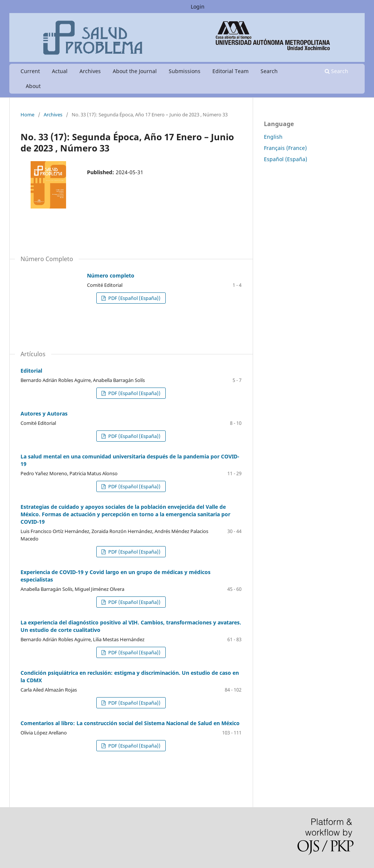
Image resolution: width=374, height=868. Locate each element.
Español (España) (286, 159)
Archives (90, 71)
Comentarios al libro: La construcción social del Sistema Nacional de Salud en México (130, 723)
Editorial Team (230, 71)
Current (30, 71)
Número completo (111, 275)
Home (27, 115)
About (33, 86)
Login (198, 7)
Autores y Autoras (44, 413)
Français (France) (285, 148)
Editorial (31, 371)
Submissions (185, 71)
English (273, 137)
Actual (60, 71)
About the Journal (135, 71)
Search (269, 71)
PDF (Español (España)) (134, 298)
